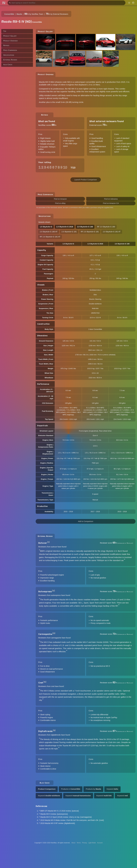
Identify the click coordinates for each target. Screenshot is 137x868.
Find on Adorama (111, 199)
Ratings (6, 45)
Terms (79, 843)
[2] (53, 591)
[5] (54, 730)
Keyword (112, 789)
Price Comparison (10, 50)
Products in (71, 789)
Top (5, 31)
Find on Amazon (60, 199)
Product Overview (10, 41)
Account (100, 843)
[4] (45, 682)
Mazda (19, 14)
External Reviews (10, 60)
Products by (93, 789)
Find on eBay (60, 203)
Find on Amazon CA (111, 203)
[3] (54, 633)
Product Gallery (10, 36)
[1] (48, 542)
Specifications (9, 55)
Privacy (85, 843)
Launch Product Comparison (86, 180)
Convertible (9, 14)
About (73, 843)
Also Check (8, 65)
